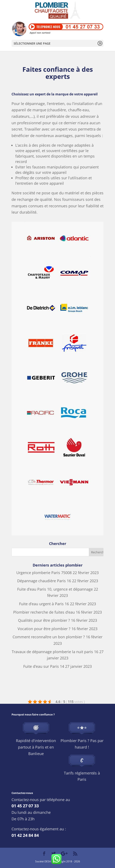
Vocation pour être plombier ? (44, 629)
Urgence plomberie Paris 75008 (44, 573)
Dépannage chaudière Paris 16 (44, 581)
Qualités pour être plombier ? (44, 620)
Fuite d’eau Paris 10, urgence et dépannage (55, 589)
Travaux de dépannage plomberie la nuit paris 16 (55, 652)
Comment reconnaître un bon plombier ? (49, 637)
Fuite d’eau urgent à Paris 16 (44, 604)
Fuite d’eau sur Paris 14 (44, 666)
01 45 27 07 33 (25, 806)
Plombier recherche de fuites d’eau (44, 612)
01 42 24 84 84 (25, 835)
